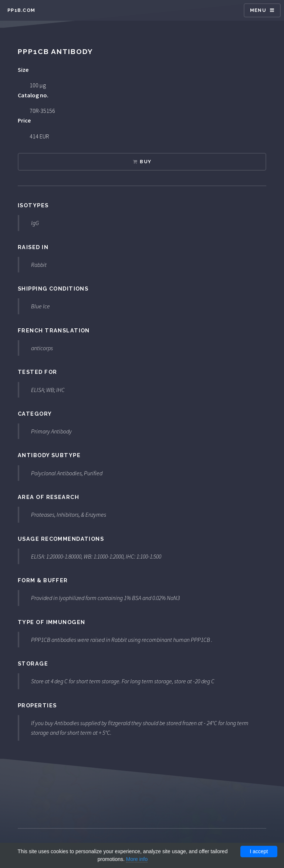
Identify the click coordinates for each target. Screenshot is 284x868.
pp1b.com (21, 10)
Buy (146, 162)
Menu (258, 10)
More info (137, 859)
